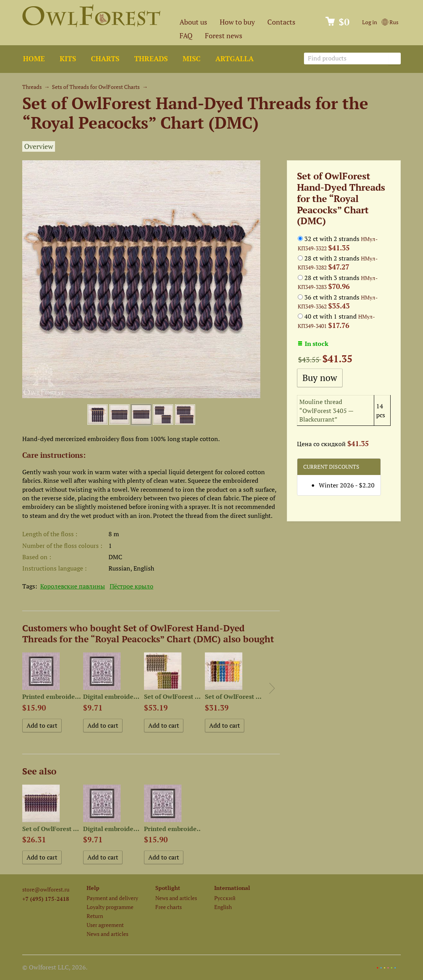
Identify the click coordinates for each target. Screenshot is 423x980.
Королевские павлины (73, 586)
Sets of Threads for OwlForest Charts (96, 87)
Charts (105, 59)
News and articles (108, 934)
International (232, 888)
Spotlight (168, 888)
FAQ (186, 36)
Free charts (169, 907)
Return (95, 916)
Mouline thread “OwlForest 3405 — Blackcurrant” (326, 410)
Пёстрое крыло (132, 586)
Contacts (281, 22)
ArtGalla (235, 59)
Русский (225, 898)
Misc (192, 59)
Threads (151, 59)
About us (193, 22)
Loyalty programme (110, 907)
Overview (39, 146)
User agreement (105, 925)
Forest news (224, 36)
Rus (390, 22)
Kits (68, 59)
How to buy (237, 22)
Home (34, 59)
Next (272, 688)
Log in (370, 22)
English (223, 907)
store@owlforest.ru (46, 889)
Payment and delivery (112, 898)
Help (93, 888)
